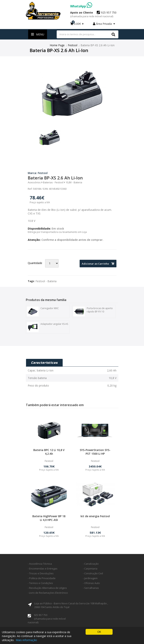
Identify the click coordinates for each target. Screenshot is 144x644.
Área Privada (104, 24)
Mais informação (26, 640)
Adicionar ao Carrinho (98, 264)
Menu (38, 34)
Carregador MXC (43, 311)
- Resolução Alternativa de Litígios (47, 588)
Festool (73, 45)
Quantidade (35, 263)
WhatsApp (81, 6)
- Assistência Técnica (40, 564)
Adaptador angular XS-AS (48, 327)
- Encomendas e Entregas (43, 569)
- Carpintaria (90, 569)
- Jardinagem (90, 578)
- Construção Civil (93, 573)
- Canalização (91, 564)
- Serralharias (91, 588)
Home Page (57, 45)
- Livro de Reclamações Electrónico (48, 593)
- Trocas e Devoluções (41, 573)
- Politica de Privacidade (42, 578)
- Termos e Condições (40, 583)
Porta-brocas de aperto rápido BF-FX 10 (93, 311)
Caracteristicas (44, 363)
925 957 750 (93, 14)
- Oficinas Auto (91, 583)
